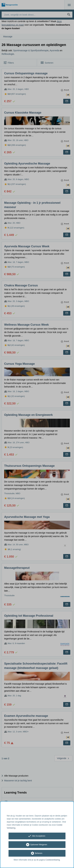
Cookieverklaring (53, 860)
